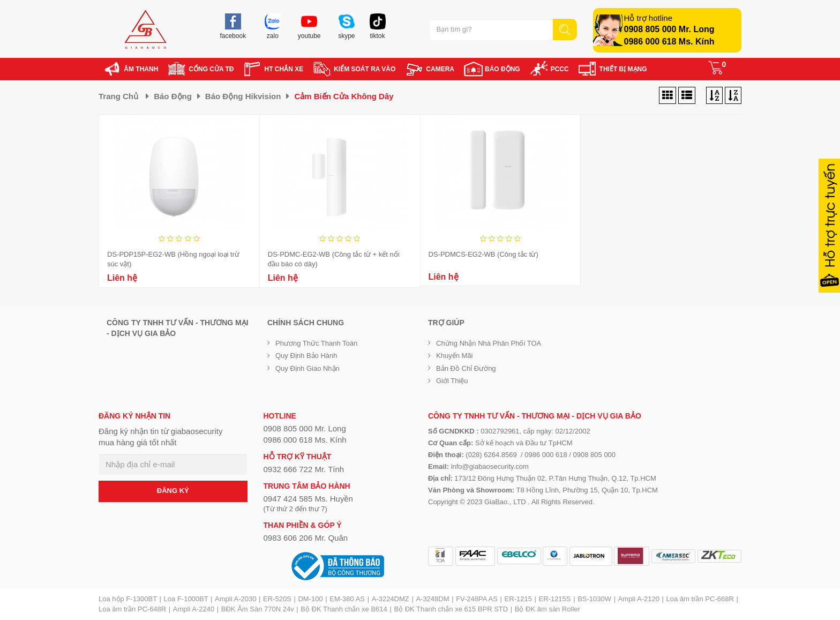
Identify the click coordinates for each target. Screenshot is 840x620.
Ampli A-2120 (639, 599)
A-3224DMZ (391, 599)
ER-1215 (518, 599)
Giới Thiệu (452, 381)
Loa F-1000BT (186, 599)
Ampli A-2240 (194, 609)
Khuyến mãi (454, 356)
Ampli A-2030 (235, 599)
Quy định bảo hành (306, 356)
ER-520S (277, 599)
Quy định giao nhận (307, 368)
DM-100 (310, 599)
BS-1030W (594, 599)
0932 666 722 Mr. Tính (304, 469)
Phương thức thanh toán (316, 343)
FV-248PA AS (477, 599)
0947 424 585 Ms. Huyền (308, 499)
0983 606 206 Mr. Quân (306, 538)
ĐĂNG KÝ (173, 491)
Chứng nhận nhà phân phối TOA (489, 343)
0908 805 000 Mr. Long (669, 29)
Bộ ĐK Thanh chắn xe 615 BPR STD (451, 609)
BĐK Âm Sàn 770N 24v (258, 609)
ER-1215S (555, 599)
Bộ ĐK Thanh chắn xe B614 (344, 609)
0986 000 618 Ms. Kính (669, 42)
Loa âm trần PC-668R (700, 599)
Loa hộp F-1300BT (128, 599)
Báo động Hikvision (243, 96)
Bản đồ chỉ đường (466, 368)
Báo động (173, 96)
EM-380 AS (347, 599)
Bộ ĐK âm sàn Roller (547, 609)
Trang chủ (118, 96)
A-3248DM (432, 599)
